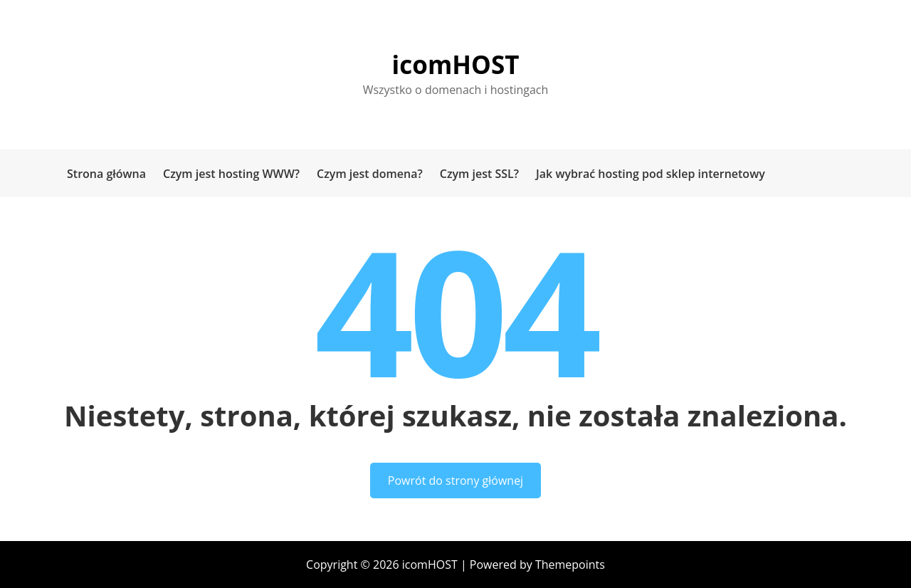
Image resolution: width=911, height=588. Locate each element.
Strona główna (106, 174)
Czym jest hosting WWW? (231, 174)
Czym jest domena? (370, 174)
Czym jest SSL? (479, 174)
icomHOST (456, 64)
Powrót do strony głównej (455, 481)
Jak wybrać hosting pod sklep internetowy (651, 174)
